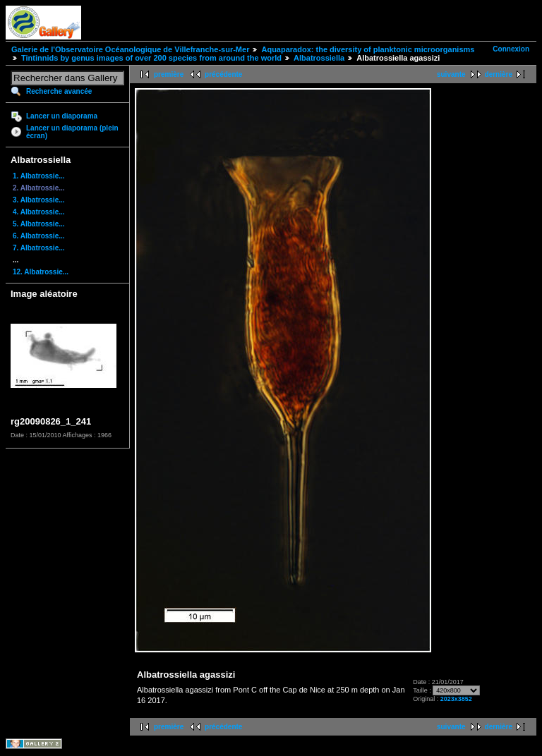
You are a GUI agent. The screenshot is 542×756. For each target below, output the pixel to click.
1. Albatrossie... (39, 176)
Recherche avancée (59, 91)
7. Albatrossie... (39, 248)
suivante (451, 74)
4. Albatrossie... (39, 212)
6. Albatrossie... (39, 236)
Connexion (511, 49)
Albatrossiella (319, 58)
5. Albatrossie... (39, 224)
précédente (223, 74)
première (169, 74)
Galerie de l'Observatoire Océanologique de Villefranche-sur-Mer (130, 49)
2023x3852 (456, 699)
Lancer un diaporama (62, 116)
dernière (499, 74)
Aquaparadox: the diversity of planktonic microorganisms (368, 49)
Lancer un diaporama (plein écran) (72, 132)
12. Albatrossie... (41, 272)
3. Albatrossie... (39, 200)
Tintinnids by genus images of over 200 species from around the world (151, 58)
